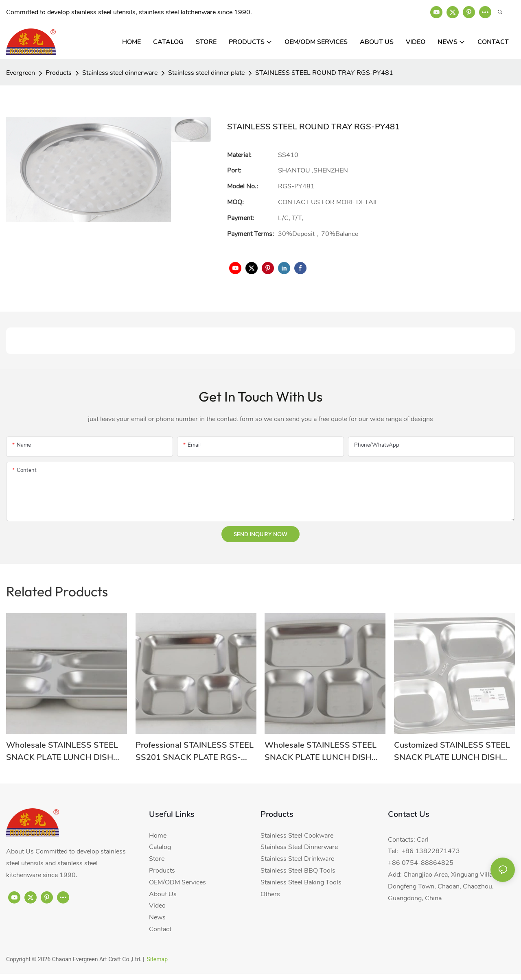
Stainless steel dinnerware (120, 73)
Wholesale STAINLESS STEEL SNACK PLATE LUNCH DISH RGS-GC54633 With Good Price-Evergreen (321, 752)
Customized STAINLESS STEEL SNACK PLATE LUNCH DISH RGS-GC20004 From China (452, 752)
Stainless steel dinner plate (206, 73)
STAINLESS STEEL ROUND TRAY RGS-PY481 (324, 73)
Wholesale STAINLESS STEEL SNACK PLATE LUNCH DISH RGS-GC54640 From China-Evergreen (62, 752)
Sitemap (157, 959)
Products (59, 73)
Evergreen (21, 73)
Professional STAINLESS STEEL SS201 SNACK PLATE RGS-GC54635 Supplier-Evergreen (195, 752)
